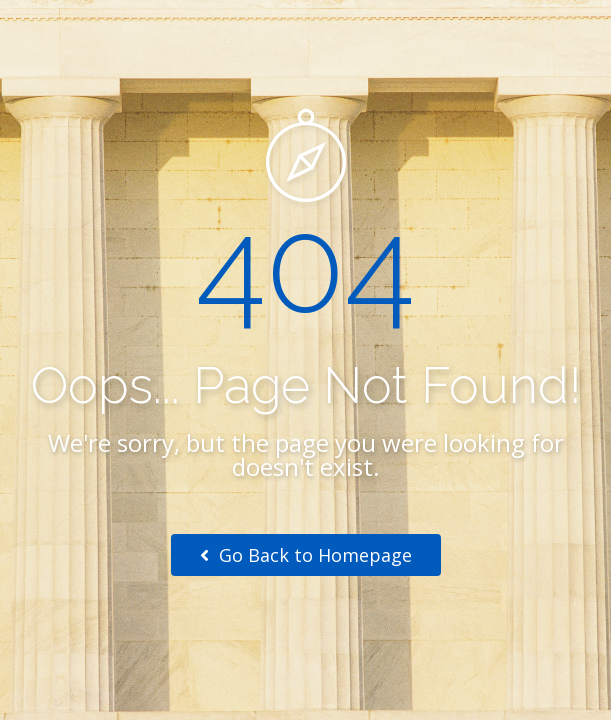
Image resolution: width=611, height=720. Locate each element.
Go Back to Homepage (306, 555)
